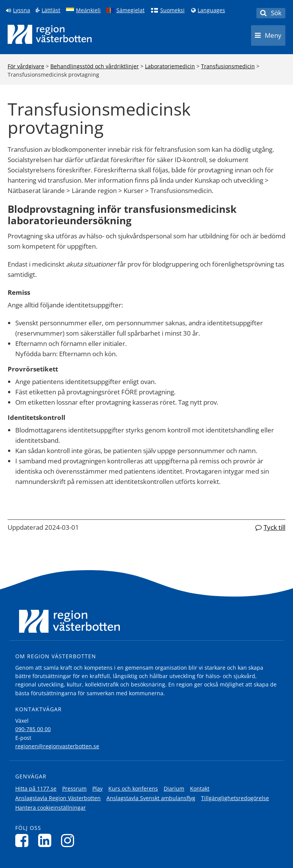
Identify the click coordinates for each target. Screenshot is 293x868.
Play (97, 788)
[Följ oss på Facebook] (24, 840)
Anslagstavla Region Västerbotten (58, 798)
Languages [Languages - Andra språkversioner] (211, 10)
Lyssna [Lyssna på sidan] (22, 10)
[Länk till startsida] (50, 34)
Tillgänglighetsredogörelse (235, 798)
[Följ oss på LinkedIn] (47, 840)
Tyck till (274, 527)
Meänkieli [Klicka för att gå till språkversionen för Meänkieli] (88, 10)
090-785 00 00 (33, 729)
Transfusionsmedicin (228, 66)
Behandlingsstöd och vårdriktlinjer (95, 66)
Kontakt (200, 788)
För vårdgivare (26, 66)
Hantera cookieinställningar (51, 808)
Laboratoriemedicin (170, 66)
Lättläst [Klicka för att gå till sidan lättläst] (51, 10)
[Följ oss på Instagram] (70, 840)
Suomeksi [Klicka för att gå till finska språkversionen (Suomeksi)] (172, 10)
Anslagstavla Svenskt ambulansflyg (151, 798)
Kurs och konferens (133, 788)
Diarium (174, 788)
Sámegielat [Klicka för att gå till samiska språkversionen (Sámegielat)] (130, 10)
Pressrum (74, 788)
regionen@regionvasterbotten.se (57, 746)
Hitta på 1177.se (36, 788)
